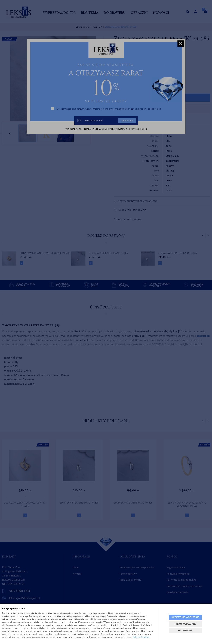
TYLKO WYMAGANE (185, 624)
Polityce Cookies (141, 637)
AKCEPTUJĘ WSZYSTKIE (185, 617)
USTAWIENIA (185, 630)
